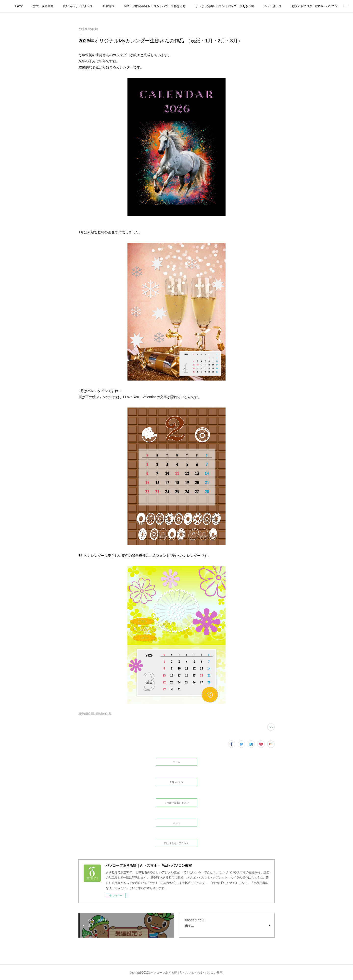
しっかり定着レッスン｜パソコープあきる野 (225, 6)
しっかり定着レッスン (176, 802)
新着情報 (108, 6)
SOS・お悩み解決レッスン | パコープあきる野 (155, 6)
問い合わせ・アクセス (78, 6)
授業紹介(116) (103, 714)
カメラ (176, 823)
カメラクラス (273, 6)
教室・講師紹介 (43, 6)
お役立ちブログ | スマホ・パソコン (315, 6)
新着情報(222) (86, 714)
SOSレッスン (176, 782)
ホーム (176, 762)
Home (19, 6)
